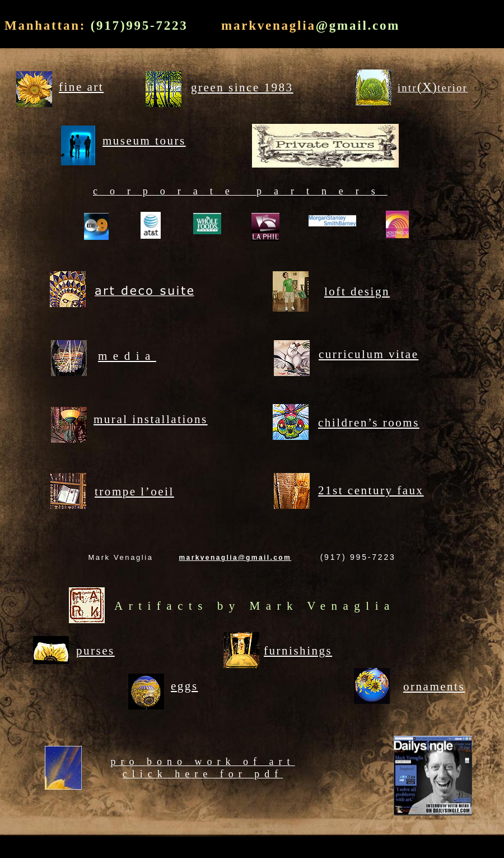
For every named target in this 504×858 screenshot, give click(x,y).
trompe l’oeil (134, 491)
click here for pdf (203, 774)
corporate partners (240, 191)
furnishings (298, 651)
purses (95, 651)
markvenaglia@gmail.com (235, 558)
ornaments (434, 687)
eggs (185, 686)
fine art (81, 87)
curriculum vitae (369, 354)
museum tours (144, 141)
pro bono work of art (203, 762)
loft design (357, 291)
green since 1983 (242, 87)
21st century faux (371, 490)
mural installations (151, 419)
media (127, 356)
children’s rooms (369, 423)
